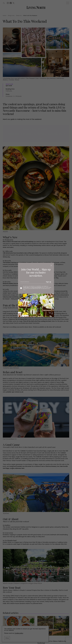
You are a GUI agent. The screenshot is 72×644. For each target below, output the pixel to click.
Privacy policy (26, 287)
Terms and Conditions (37, 287)
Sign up (49, 282)
